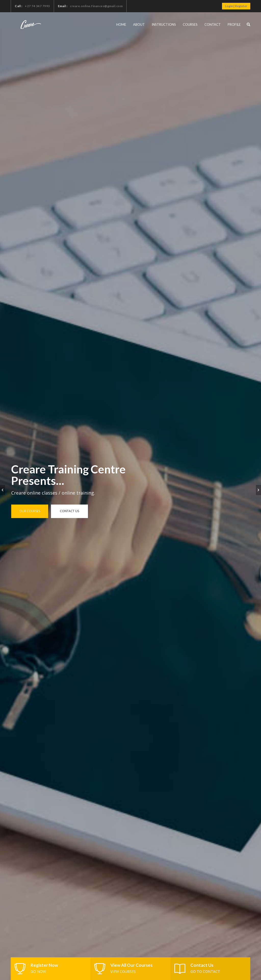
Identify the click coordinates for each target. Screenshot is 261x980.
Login (229, 6)
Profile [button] (234, 24)
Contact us (69, 511)
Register (241, 6)
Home (121, 24)
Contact (213, 24)
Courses (190, 24)
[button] (249, 24)
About (139, 24)
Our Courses (30, 511)
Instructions (164, 24)
